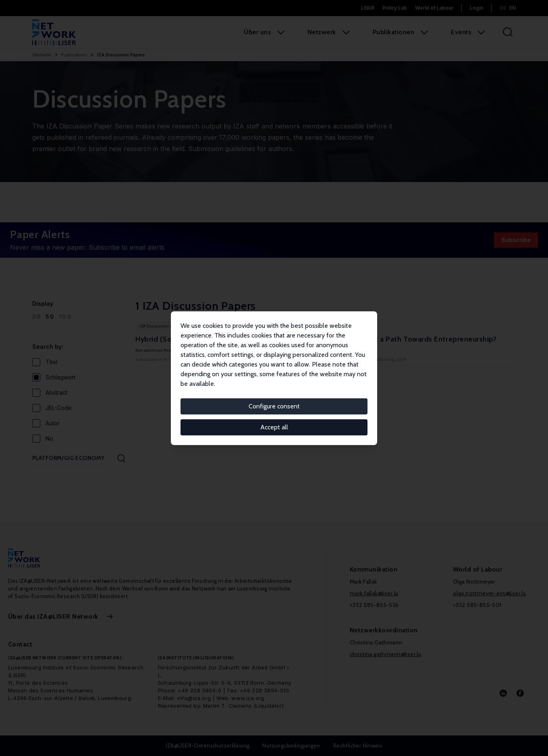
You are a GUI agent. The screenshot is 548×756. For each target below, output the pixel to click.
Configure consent (274, 406)
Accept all (274, 427)
